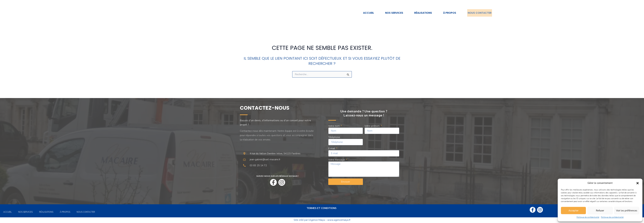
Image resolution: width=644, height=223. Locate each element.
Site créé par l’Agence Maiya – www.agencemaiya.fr (322, 220)
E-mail (332, 149)
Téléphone (334, 137)
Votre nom (334, 126)
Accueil (367, 13)
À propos (448, 13)
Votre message (337, 160)
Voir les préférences (627, 211)
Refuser (600, 211)
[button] (638, 183)
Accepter (573, 211)
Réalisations (421, 13)
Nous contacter (479, 13)
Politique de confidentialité (588, 217)
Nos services (392, 13)
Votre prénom (372, 126)
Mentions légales (305, 211)
